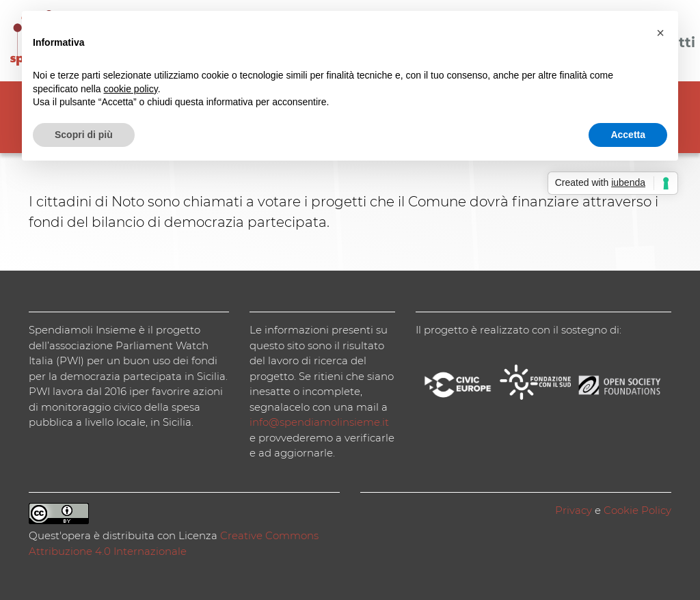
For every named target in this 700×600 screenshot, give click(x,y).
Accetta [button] (628, 135)
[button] (660, 33)
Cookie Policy (637, 510)
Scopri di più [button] (84, 135)
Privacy (574, 510)
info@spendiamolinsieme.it (319, 422)
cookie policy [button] (131, 89)
